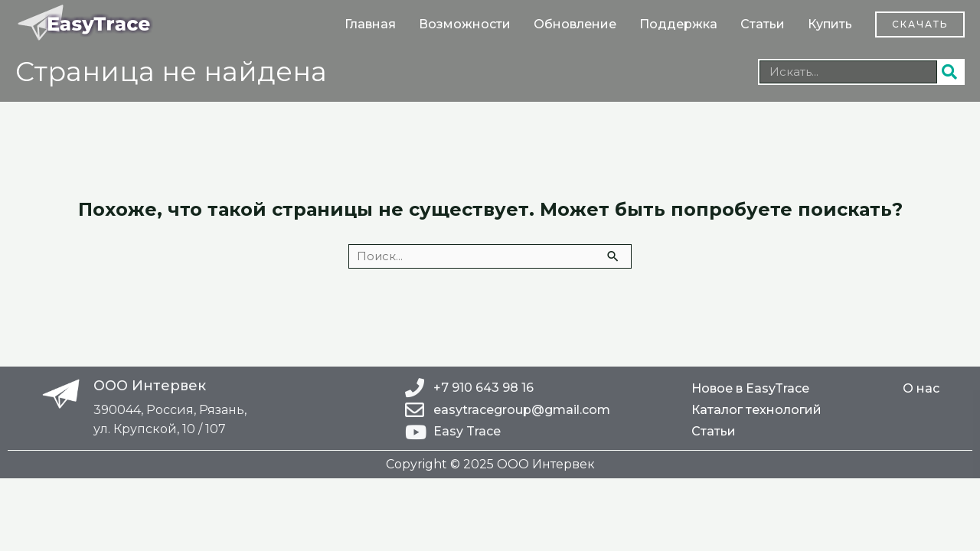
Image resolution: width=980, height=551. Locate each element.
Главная (370, 24)
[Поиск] (950, 72)
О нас (921, 388)
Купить (830, 24)
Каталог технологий (756, 410)
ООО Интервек (150, 386)
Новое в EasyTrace (750, 388)
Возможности (465, 24)
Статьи (763, 24)
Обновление (575, 24)
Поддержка (678, 24)
